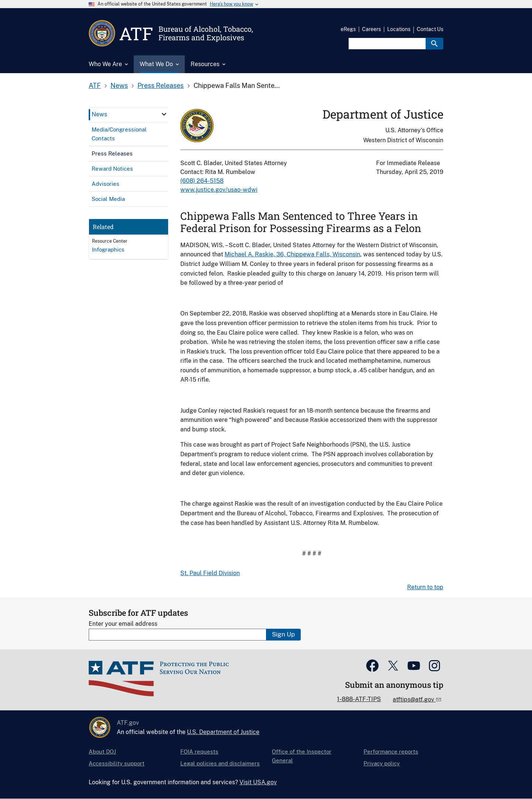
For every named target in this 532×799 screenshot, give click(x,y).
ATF (95, 86)
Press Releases (161, 86)
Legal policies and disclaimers (220, 763)
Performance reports (391, 752)
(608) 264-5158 (202, 181)
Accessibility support (117, 763)
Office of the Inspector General (302, 756)
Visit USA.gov (258, 782)
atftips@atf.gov (414, 699)
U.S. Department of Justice (223, 732)
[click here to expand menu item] (164, 114)
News (119, 86)
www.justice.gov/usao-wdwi (219, 190)
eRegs (348, 29)
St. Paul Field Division (210, 573)
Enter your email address (123, 624)
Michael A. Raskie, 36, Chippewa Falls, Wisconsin (292, 254)
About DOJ (102, 752)
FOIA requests (199, 752)
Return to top (425, 587)
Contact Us (430, 29)
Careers (371, 29)
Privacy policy (382, 763)
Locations (399, 29)
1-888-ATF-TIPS (359, 699)
